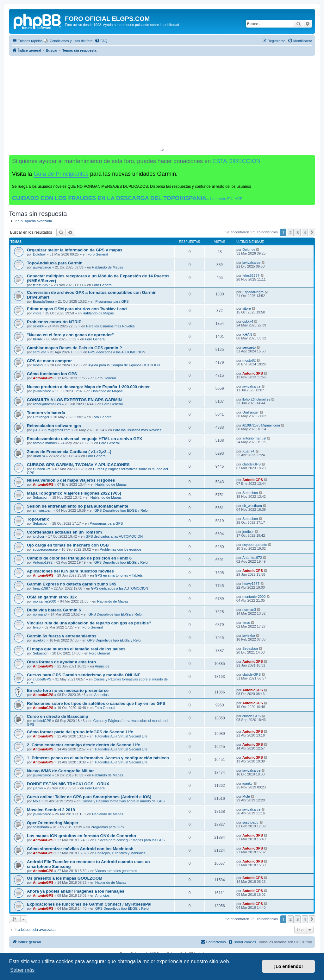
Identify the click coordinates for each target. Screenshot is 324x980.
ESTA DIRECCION (236, 161)
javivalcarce (42, 267)
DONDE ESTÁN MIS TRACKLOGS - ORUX (68, 784)
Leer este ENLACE (226, 199)
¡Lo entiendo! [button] (288, 966)
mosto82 (40, 365)
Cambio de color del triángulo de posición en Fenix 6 (79, 558)
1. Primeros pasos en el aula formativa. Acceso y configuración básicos (98, 758)
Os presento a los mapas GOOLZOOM (65, 878)
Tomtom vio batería (46, 413)
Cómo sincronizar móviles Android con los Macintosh (80, 849)
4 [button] (305, 232)
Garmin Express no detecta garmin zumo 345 (72, 584)
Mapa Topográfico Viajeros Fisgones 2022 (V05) (74, 493)
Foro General (98, 254)
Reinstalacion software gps (54, 426)
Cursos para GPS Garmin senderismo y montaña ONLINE (84, 675)
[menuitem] (68, 41)
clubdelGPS (42, 469)
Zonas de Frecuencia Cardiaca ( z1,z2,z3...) (69, 452)
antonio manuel (45, 443)
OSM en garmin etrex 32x (52, 597)
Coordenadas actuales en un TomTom (64, 532)
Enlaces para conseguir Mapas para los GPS (130, 840)
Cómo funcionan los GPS (52, 374)
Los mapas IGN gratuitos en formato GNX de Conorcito (81, 836)
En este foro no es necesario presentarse (68, 690)
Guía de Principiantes (61, 174)
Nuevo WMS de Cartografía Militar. (61, 771)
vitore (37, 313)
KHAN (38, 339)
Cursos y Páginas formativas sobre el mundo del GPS (123, 801)
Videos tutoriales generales (116, 871)
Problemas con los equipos (121, 549)
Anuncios (102, 666)
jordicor (39, 536)
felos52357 (41, 285)
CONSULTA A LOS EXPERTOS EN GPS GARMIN (74, 400)
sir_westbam (43, 510)
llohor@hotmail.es (47, 404)
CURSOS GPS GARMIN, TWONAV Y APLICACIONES (78, 465)
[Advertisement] (162, 103)
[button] (312, 232)
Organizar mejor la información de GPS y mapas (75, 250)
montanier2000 (44, 601)
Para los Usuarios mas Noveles (110, 326)
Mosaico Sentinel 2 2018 (51, 810)
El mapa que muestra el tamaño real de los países (76, 649)
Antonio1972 (43, 562)
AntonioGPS (43, 378)
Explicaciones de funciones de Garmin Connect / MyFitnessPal (89, 904)
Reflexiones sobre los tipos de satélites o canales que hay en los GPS (96, 703)
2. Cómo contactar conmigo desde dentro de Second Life (84, 745)
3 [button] (298, 232)
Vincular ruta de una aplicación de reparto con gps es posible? (89, 623)
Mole (37, 801)
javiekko (39, 640)
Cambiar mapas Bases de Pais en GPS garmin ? (75, 348)
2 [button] (291, 232)
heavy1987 (41, 588)
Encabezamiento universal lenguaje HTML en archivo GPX (84, 439)
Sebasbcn (41, 497)
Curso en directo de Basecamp (57, 716)
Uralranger (41, 417)
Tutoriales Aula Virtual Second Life (121, 736)
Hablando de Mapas (108, 267)
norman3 (40, 614)
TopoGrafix (38, 519)
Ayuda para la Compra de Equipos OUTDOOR (124, 365)
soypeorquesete (45, 549)
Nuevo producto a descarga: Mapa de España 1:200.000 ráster (88, 387)
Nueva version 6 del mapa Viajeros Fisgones (71, 480)
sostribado (41, 827)
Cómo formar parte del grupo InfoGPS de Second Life (80, 732)
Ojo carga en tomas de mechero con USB (68, 545)
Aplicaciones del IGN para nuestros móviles (70, 571)
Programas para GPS (112, 301)
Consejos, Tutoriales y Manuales (120, 853)
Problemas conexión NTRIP (54, 322)
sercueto (40, 352)
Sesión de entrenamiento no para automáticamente (78, 506)
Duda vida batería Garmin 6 (54, 610)
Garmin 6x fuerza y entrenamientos (62, 636)
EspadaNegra (44, 301)
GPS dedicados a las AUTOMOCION (117, 352)
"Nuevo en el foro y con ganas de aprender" (70, 335)
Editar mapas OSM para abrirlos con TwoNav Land (77, 309)
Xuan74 (39, 456)
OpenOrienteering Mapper (53, 823)
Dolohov (39, 254)
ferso (37, 627)
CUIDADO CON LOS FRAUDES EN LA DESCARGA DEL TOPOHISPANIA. (110, 198)
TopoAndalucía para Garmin (55, 263)
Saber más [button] (22, 970)
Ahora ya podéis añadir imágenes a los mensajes (76, 891)
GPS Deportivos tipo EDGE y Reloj (121, 510)
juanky (38, 788)
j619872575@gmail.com (52, 430)
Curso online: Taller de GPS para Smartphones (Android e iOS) (89, 797)
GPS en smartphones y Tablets (119, 575)
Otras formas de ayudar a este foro (61, 662)
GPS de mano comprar (49, 361)
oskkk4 (38, 326)
